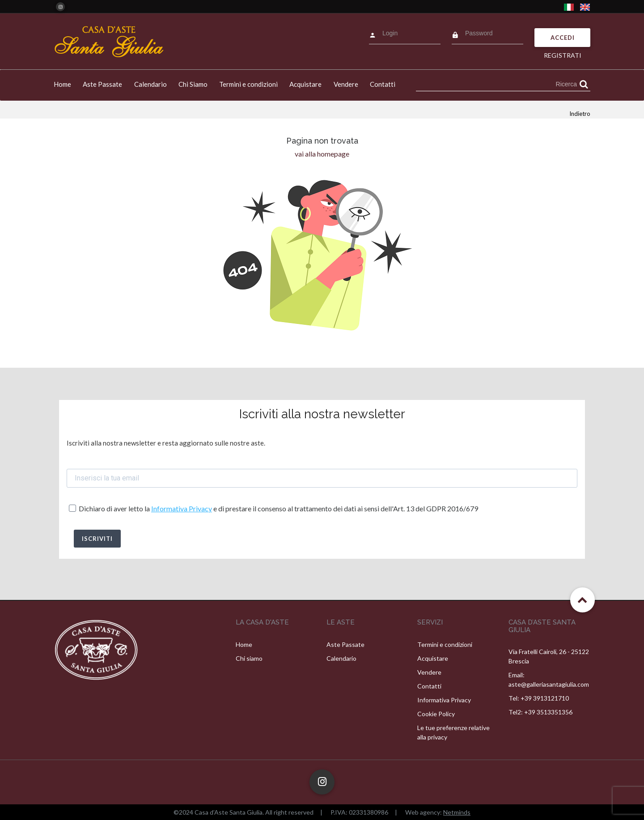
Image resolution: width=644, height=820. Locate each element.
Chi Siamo (193, 84)
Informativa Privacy (182, 508)
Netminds (457, 812)
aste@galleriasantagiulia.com (549, 684)
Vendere (346, 84)
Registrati (563, 55)
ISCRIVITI (97, 539)
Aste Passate (102, 84)
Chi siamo (249, 658)
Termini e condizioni (248, 84)
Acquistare (305, 84)
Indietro (580, 114)
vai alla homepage (322, 154)
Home (62, 84)
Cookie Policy (436, 714)
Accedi (563, 38)
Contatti (383, 84)
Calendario (150, 84)
